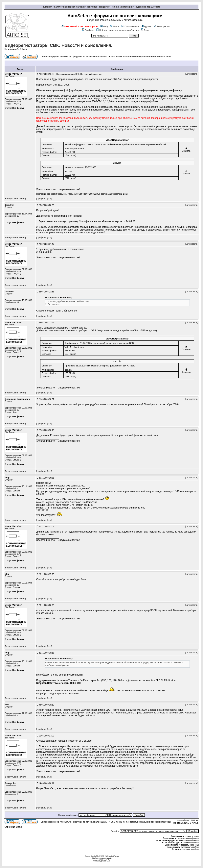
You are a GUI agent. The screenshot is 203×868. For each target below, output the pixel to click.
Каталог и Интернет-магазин (69, 7)
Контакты (92, 7)
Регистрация (162, 26)
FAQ (104, 26)
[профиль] (41, 199)
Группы (146, 26)
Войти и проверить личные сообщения (117, 30)
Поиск (114, 26)
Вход (145, 30)
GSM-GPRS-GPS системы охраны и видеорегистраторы (141, 57)
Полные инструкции (122, 7)
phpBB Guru (106, 861)
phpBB (96, 856)
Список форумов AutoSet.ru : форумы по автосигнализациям (74, 57)
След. (25, 49)
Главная (48, 7)
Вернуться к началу (16, 199)
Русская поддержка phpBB (101, 859)
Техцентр (104, 7)
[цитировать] (192, 74)
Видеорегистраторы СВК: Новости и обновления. (58, 45)
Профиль (88, 30)
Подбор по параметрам (147, 7)
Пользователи (130, 26)
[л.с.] (50, 199)
